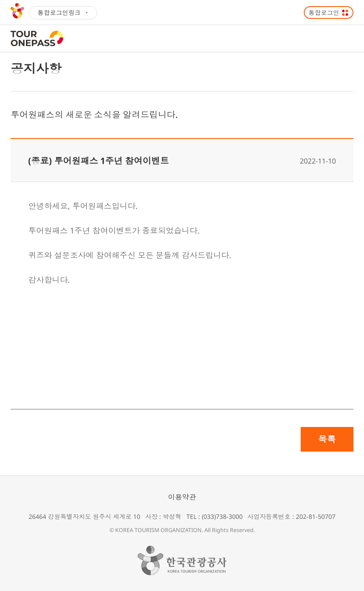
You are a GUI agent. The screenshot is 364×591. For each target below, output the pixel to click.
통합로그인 (324, 13)
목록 (327, 439)
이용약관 (182, 497)
